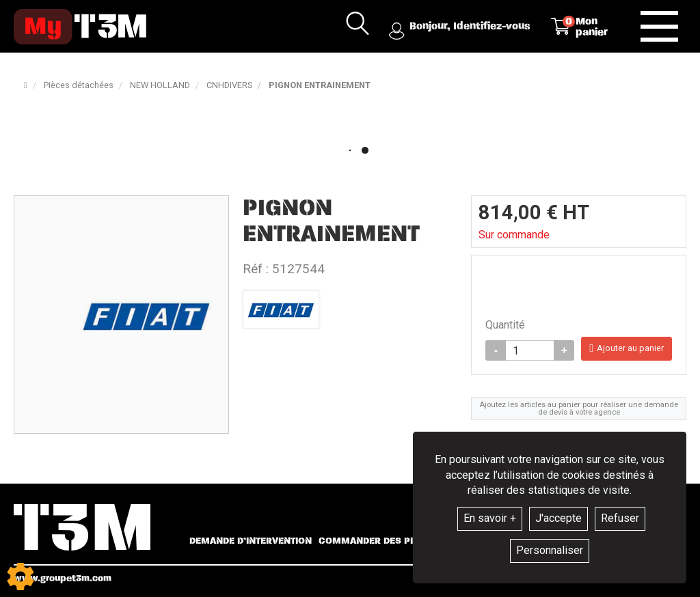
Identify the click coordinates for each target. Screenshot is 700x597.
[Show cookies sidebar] (21, 577)
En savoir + (490, 518)
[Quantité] (530, 350)
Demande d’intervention (251, 541)
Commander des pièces (378, 541)
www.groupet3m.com (63, 578)
